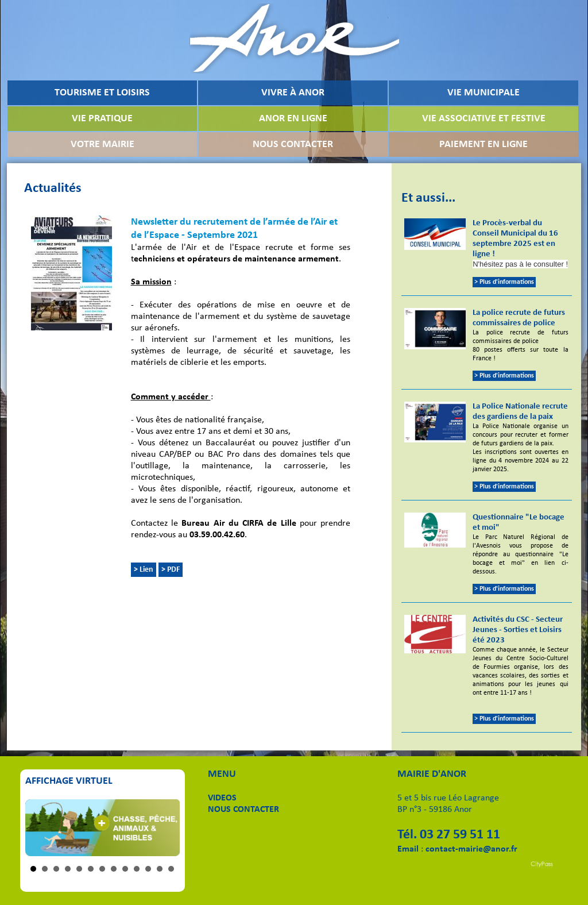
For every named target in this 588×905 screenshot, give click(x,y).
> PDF (171, 570)
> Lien (144, 570)
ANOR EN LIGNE (293, 119)
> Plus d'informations (504, 282)
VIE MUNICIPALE (483, 93)
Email (408, 849)
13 (171, 869)
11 (148, 869)
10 (137, 869)
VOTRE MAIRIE (102, 145)
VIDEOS (222, 798)
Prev (40, 827)
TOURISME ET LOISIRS (102, 93)
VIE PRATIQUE (102, 119)
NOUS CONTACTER (293, 145)
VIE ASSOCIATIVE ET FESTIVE (484, 119)
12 (160, 869)
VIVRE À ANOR (293, 93)
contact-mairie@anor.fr (471, 849)
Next (165, 827)
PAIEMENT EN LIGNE (483, 145)
